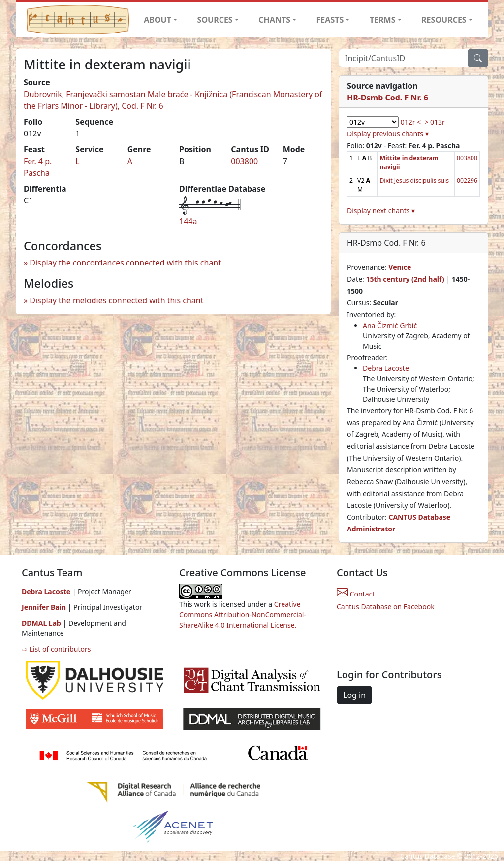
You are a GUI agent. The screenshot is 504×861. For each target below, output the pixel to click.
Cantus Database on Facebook (386, 607)
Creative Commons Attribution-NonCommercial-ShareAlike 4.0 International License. (243, 614)
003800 (244, 161)
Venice (400, 267)
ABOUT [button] (157, 20)
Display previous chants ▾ (388, 134)
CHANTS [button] (274, 20)
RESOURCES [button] (444, 20)
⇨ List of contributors (56, 649)
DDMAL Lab (41, 623)
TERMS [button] (383, 20)
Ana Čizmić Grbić (390, 325)
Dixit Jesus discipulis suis (414, 181)
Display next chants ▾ (381, 211)
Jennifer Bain (45, 607)
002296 (467, 181)
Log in (354, 695)
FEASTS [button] (330, 20)
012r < (411, 122)
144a (188, 221)
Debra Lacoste (386, 368)
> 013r (434, 122)
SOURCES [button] (215, 20)
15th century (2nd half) (405, 279)
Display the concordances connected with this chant (125, 263)
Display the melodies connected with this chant (116, 300)
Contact (356, 594)
